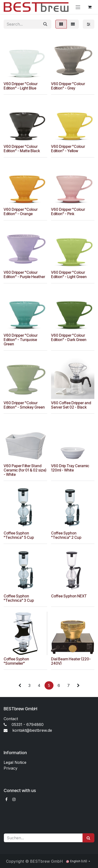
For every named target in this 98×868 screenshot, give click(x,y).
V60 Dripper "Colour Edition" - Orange (21, 212)
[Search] (45, 24)
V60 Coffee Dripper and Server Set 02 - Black (71, 405)
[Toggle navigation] (78, 7)
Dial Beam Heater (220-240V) (71, 661)
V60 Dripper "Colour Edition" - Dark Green (69, 338)
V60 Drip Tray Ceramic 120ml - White (70, 468)
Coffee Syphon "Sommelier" (16, 661)
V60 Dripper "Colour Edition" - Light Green (69, 275)
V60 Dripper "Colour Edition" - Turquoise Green (21, 340)
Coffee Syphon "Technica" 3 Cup (19, 598)
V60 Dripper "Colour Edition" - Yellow (68, 149)
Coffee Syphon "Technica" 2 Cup (66, 535)
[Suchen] (88, 838)
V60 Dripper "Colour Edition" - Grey (68, 86)
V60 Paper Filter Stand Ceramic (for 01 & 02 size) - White (25, 470)
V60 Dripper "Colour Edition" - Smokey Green (24, 405)
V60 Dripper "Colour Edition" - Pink (68, 212)
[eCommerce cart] (90, 7)
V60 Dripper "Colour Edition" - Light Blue (21, 86)
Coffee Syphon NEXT (69, 596)
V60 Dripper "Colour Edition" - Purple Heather (24, 275)
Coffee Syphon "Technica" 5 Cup (19, 535)
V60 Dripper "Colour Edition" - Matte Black (22, 149)
